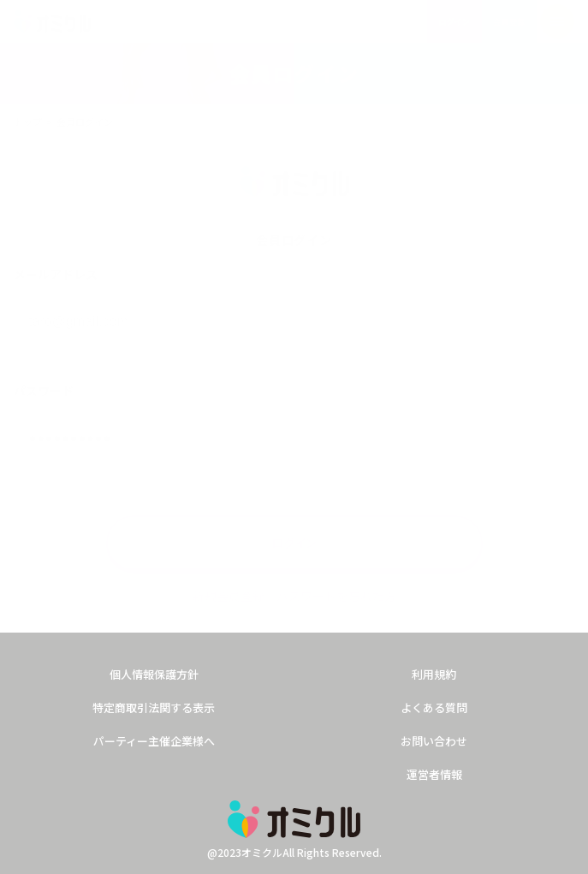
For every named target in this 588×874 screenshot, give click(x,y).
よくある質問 (434, 708)
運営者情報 (434, 774)
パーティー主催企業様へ (154, 741)
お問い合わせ (434, 741)
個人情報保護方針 (154, 674)
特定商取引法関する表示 (154, 708)
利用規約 (434, 674)
